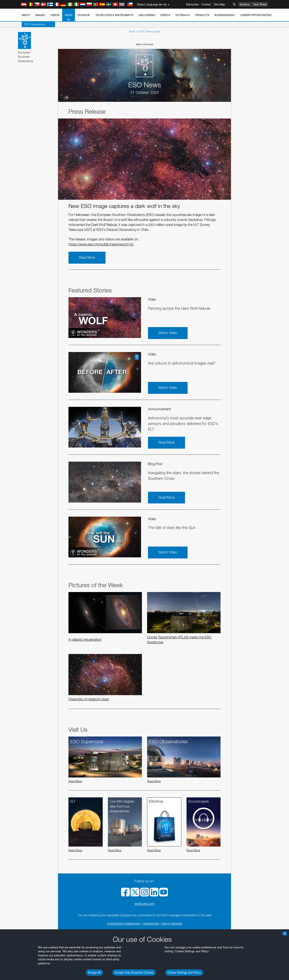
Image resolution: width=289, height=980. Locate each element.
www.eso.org (144, 904)
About (26, 15)
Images (40, 15)
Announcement (159, 409)
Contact (206, 4)
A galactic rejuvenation (85, 640)
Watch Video (168, 333)
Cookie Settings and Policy (184, 972)
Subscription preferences (124, 923)
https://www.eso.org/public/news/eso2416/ (101, 244)
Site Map (219, 4)
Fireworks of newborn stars (89, 699)
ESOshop (84, 15)
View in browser (145, 44)
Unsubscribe (151, 923)
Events (165, 15)
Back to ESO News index (144, 31)
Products (202, 15)
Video (152, 299)
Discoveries (147, 15)
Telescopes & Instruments (114, 15)
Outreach (183, 15)
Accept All (94, 972)
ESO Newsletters (32, 24)
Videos (55, 15)
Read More (87, 257)
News (69, 18)
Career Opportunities (256, 15)
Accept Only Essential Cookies (134, 972)
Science (245, 4)
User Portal (260, 4)
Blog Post (155, 464)
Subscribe (192, 4)
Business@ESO (225, 15)
